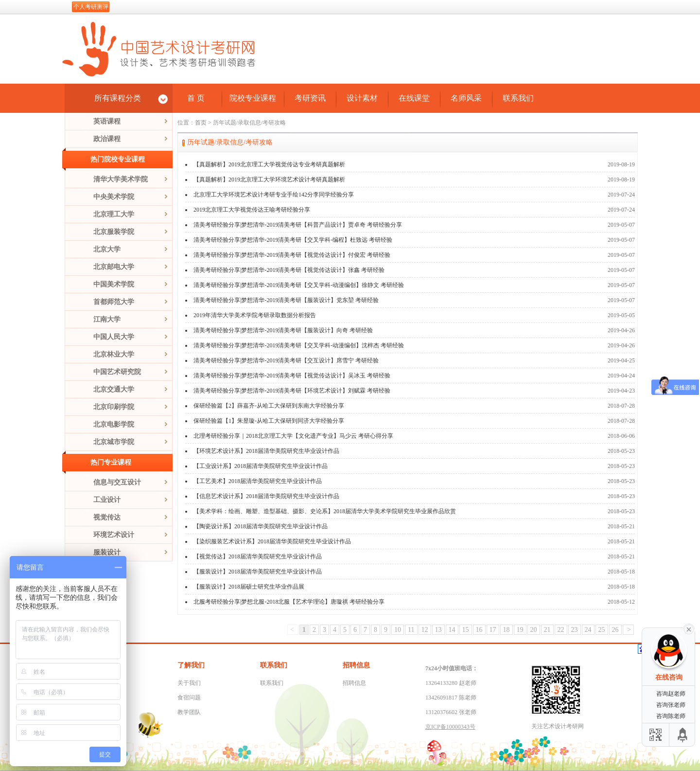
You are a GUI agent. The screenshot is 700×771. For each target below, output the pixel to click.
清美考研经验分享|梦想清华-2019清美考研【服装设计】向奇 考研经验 (283, 330)
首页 (201, 123)
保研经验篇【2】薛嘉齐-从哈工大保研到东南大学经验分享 (269, 406)
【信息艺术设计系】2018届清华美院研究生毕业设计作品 (266, 496)
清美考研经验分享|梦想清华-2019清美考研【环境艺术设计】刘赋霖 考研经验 (292, 391)
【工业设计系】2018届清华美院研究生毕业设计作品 (261, 466)
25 (602, 630)
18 (507, 630)
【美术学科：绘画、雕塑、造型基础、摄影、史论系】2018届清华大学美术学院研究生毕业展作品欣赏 (325, 511)
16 (479, 630)
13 (438, 630)
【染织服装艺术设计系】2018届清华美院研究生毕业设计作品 (272, 541)
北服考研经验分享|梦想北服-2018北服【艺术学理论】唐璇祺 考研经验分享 (289, 602)
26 (615, 630)
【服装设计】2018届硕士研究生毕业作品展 (249, 587)
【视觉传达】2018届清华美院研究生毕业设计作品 (258, 556)
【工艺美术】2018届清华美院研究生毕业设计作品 (258, 481)
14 (452, 630)
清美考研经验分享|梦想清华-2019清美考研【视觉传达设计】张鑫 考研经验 (289, 270)
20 (534, 630)
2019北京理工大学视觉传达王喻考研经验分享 (252, 210)
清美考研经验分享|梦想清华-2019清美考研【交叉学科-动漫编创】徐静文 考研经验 (299, 285)
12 (425, 630)
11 (411, 630)
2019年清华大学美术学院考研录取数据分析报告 (255, 315)
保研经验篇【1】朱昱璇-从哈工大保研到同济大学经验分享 (269, 421)
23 (575, 630)
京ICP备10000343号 (450, 727)
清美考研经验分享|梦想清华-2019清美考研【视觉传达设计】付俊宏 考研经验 (292, 255)
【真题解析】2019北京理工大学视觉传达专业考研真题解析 (269, 164)
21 (547, 630)
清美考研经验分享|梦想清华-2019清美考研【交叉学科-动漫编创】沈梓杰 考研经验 (299, 345)
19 (520, 630)
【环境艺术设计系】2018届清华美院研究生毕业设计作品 (266, 451)
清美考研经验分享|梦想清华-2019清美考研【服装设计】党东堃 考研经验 (286, 300)
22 (561, 630)
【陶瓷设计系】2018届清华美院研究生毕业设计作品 (261, 526)
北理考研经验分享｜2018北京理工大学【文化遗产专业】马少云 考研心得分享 (293, 436)
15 (466, 630)
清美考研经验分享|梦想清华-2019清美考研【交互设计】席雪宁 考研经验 (286, 360)
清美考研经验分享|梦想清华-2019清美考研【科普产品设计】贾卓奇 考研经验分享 (298, 225)
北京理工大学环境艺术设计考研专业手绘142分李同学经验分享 (274, 195)
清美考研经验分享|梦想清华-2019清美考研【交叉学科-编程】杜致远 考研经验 (293, 240)
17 (493, 630)
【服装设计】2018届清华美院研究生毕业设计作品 (258, 572)
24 (588, 630)
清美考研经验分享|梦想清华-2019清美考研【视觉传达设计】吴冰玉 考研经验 (292, 376)
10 (398, 630)
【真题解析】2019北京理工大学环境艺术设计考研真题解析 (269, 179)
